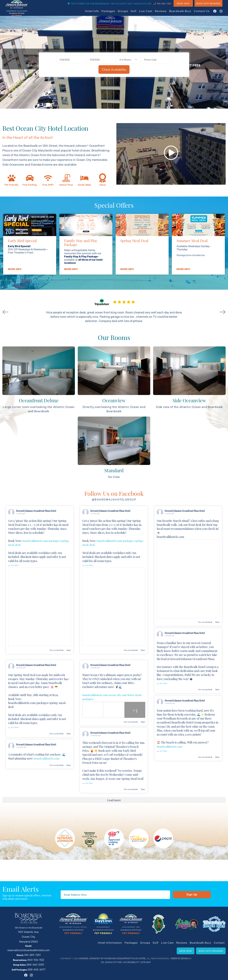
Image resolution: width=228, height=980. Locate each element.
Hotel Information (118, 951)
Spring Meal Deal (134, 270)
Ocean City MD (113, 970)
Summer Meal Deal (192, 270)
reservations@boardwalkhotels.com (32, 948)
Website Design (175, 966)
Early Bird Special (22, 270)
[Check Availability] (172, 100)
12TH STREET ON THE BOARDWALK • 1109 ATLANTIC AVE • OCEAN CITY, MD (114, 6)
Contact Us (205, 13)
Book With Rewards (211, 959)
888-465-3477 (37, 963)
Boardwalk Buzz (183, 13)
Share (69, 684)
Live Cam (149, 13)
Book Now (186, 5)
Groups (126, 13)
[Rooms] (114, 100)
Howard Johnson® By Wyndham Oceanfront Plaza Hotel (112, 966)
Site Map (142, 970)
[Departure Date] (87, 100)
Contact (220, 951)
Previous (10, 340)
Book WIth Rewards (212, 5)
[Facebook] (218, 13)
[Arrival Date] (57, 100)
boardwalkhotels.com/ (171, 776)
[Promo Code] (142, 100)
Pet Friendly (73, 942)
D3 (188, 966)
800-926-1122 (36, 956)
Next (218, 340)
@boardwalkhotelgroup (114, 529)
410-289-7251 (167, 6)
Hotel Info (95, 13)
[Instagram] (224, 13)
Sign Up (177, 904)
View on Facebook (57, 684)
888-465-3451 (35, 959)
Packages (111, 13)
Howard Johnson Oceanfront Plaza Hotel (36, 541)
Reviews (164, 13)
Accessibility (129, 970)
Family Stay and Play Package (81, 272)
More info (14, 299)
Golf (137, 13)
